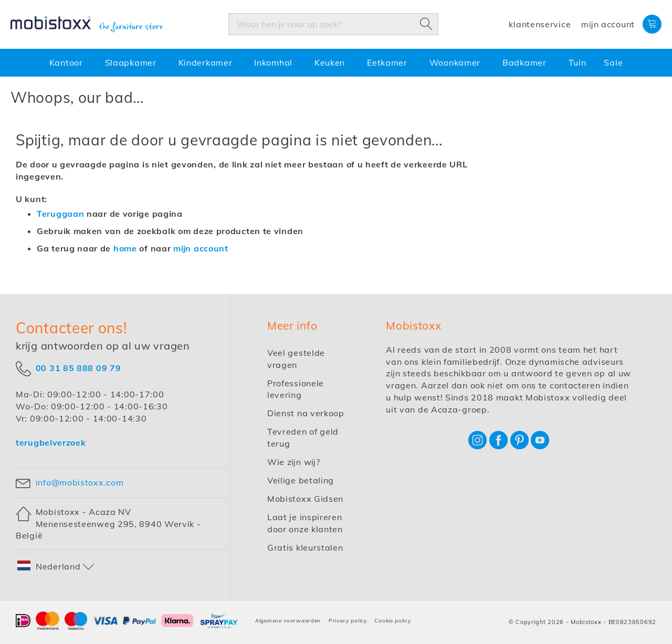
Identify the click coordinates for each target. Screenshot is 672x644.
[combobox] (333, 24)
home (125, 248)
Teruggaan (60, 214)
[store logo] (87, 25)
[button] (56, 567)
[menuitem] (68, 63)
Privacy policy (348, 621)
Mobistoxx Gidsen (305, 499)
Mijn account (608, 24)
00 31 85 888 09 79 (78, 368)
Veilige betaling (301, 480)
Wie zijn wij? (294, 462)
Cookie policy (392, 621)
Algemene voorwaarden (288, 621)
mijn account (201, 248)
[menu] (336, 63)
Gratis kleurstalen (305, 547)
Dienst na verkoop (306, 413)
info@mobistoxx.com (80, 482)
